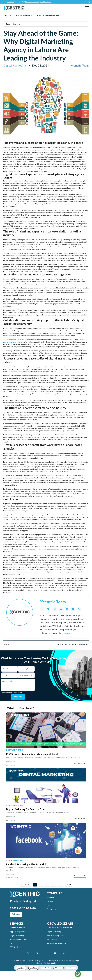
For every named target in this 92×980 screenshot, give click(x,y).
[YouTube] (73, 609)
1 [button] (35, 885)
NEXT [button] (69, 885)
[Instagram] (55, 609)
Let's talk (18, 697)
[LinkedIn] (61, 609)
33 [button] (54, 885)
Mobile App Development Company (40, 2)
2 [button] (41, 885)
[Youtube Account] (55, 954)
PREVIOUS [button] (25, 885)
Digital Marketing (15, 751)
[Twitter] (48, 609)
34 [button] (61, 885)
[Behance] (67, 609)
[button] (87, 8)
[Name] (78, 974)
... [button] (47, 885)
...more (67, 633)
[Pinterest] (79, 609)
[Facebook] (42, 609)
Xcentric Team (80, 65)
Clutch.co (12, 2)
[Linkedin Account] (46, 954)
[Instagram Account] (64, 954)
